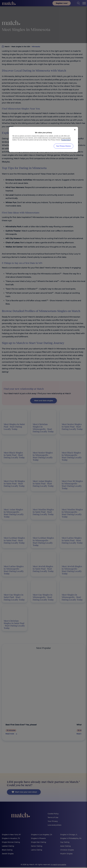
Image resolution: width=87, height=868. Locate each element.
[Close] (75, 130)
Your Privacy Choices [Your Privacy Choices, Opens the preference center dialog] (64, 146)
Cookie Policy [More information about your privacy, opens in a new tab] (66, 140)
